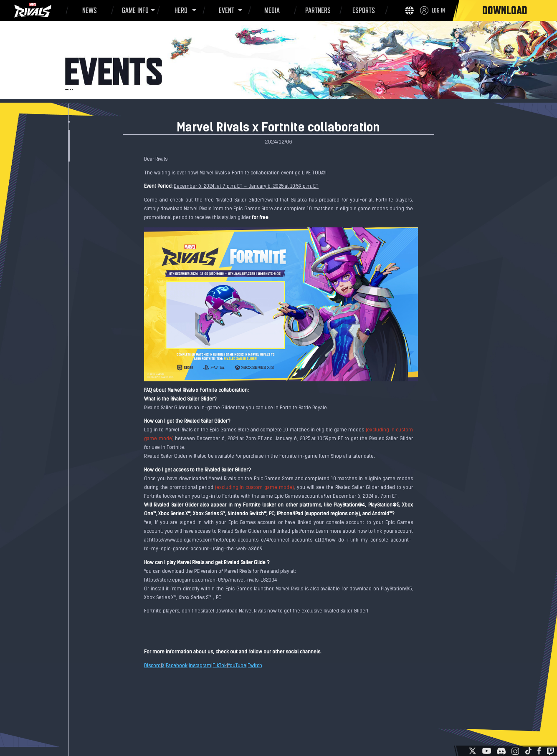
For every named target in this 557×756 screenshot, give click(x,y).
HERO (180, 10)
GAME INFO (134, 10)
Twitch (255, 666)
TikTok (220, 666)
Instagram (200, 666)
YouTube (237, 666)
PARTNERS (317, 12)
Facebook (177, 666)
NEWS (88, 12)
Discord (152, 666)
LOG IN (438, 10)
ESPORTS (362, 12)
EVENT (225, 10)
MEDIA (271, 12)
